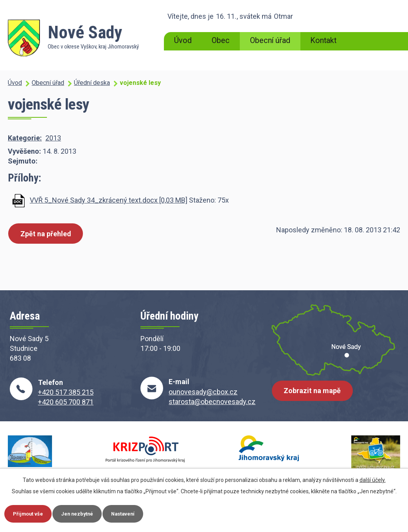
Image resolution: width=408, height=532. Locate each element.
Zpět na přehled (48, 234)
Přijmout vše (31, 513)
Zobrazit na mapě (315, 395)
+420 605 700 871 (66, 402)
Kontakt (323, 40)
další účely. (373, 478)
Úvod (183, 40)
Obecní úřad (270, 40)
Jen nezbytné (87, 513)
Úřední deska (92, 83)
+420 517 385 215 (66, 392)
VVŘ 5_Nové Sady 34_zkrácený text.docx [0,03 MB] (109, 200)
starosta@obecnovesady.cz (212, 402)
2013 (53, 138)
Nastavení (140, 513)
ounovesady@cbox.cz (203, 392)
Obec (221, 40)
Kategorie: (25, 138)
